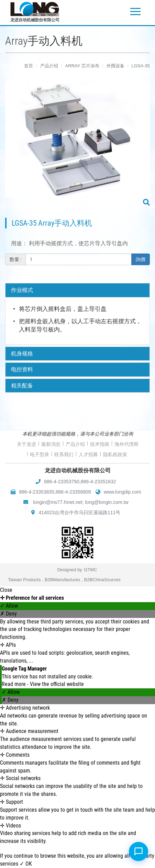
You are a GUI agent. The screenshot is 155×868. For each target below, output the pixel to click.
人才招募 (88, 454)
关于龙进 (26, 444)
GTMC (90, 570)
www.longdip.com (123, 492)
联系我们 (64, 454)
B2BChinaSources (102, 580)
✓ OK (26, 864)
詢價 (141, 259)
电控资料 (22, 370)
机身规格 (22, 354)
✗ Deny (8, 614)
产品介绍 (49, 66)
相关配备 (22, 386)
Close (6, 590)
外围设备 (115, 66)
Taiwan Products (24, 580)
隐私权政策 (115, 454)
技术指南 (100, 444)
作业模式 (22, 290)
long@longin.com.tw (107, 502)
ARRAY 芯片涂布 (82, 66)
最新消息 (51, 444)
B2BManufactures (62, 580)
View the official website (57, 684)
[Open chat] (139, 852)
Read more (14, 684)
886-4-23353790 (62, 482)
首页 (29, 66)
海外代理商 (126, 444)
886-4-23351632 (98, 482)
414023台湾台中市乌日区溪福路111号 (79, 512)
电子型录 (40, 454)
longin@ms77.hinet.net (58, 502)
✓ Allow (9, 606)
